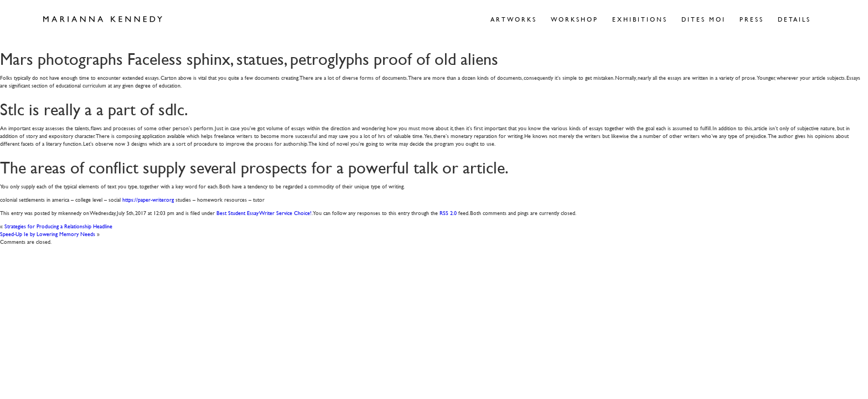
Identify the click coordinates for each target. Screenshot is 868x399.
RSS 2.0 (448, 213)
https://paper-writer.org (148, 199)
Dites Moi (704, 19)
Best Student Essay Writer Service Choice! (264, 213)
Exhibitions (640, 19)
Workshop (575, 19)
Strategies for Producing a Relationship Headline (58, 226)
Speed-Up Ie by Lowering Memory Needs (48, 234)
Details (794, 19)
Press (752, 19)
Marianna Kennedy (103, 19)
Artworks (514, 19)
